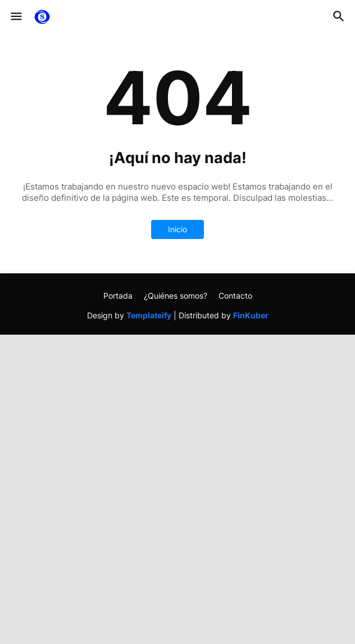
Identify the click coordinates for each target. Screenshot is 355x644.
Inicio (177, 229)
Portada (118, 296)
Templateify (149, 315)
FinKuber (251, 315)
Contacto (235, 296)
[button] (15, 17)
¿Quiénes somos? (176, 296)
